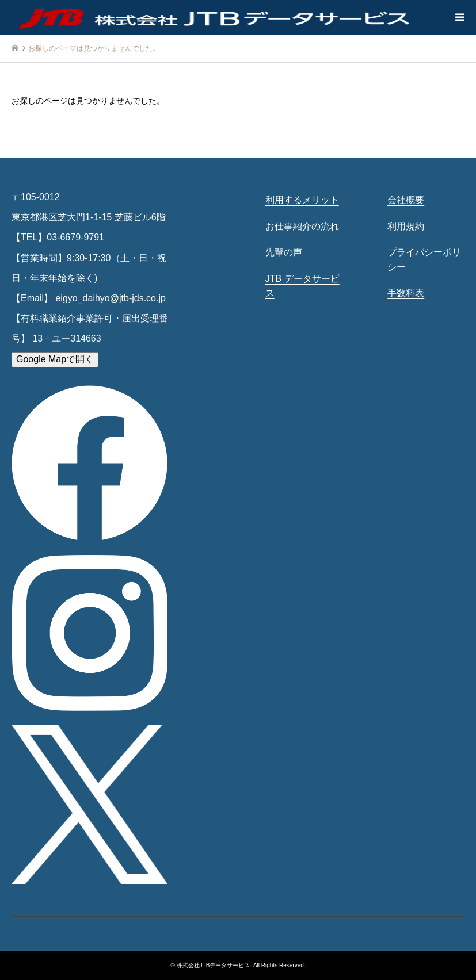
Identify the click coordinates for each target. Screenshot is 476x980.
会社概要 (406, 200)
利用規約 (406, 226)
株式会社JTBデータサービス (214, 965)
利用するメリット (302, 200)
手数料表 (406, 293)
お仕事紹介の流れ (302, 226)
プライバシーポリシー (424, 260)
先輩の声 (284, 252)
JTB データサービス (302, 286)
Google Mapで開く (55, 359)
